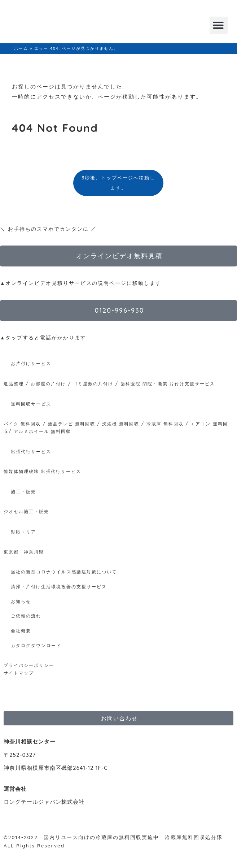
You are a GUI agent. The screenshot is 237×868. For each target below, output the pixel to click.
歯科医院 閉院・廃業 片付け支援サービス (168, 384)
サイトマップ (19, 673)
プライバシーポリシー (29, 665)
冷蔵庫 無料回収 (165, 424)
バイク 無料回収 (22, 424)
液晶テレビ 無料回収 (72, 424)
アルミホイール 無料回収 (42, 431)
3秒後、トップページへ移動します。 (119, 183)
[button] (219, 25)
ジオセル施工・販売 (26, 511)
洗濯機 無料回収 (120, 424)
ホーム (21, 48)
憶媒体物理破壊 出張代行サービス (42, 471)
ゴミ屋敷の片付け (93, 384)
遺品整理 (14, 384)
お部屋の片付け (48, 384)
